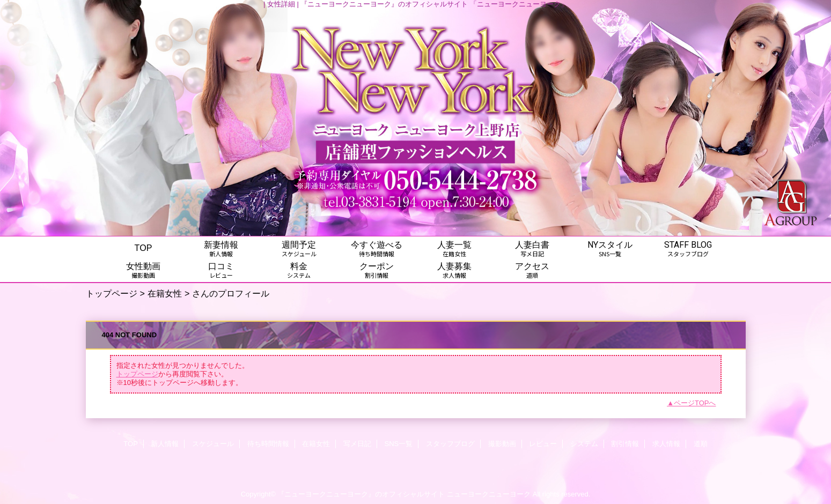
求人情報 (666, 444)
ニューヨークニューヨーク (489, 494)
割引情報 (625, 444)
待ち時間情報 (268, 444)
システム (584, 444)
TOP (144, 248)
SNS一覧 (399, 444)
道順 (701, 444)
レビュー (543, 444)
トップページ (112, 293)
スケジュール (213, 444)
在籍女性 (165, 293)
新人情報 (165, 444)
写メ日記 (357, 444)
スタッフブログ (450, 444)
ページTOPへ (695, 403)
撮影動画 (502, 444)
